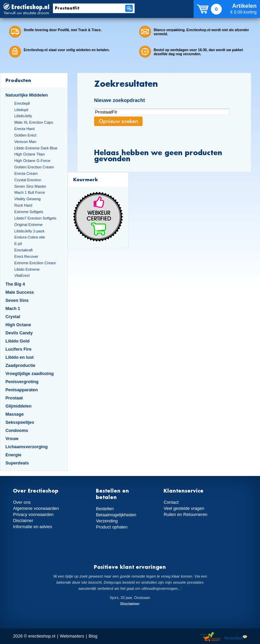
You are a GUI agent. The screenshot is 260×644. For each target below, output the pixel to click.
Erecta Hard (24, 129)
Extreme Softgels (29, 212)
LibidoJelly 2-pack (29, 231)
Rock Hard (23, 205)
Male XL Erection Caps (34, 122)
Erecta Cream (26, 173)
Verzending (107, 521)
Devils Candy (19, 333)
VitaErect (22, 275)
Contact (171, 502)
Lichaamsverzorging (27, 447)
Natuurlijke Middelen (27, 95)
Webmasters (72, 636)
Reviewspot (236, 637)
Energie (13, 455)
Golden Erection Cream (34, 167)
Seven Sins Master (30, 186)
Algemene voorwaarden (36, 508)
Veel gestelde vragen (184, 508)
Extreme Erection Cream (35, 263)
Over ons (22, 502)
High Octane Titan (29, 154)
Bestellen (105, 509)
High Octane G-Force (32, 161)
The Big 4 (15, 284)
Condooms (17, 430)
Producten (18, 80)
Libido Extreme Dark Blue (36, 148)
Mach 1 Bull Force (29, 192)
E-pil (18, 244)
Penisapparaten (22, 390)
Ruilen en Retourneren (185, 514)
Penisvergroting (22, 382)
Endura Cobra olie (29, 237)
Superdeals (17, 463)
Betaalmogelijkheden (116, 515)
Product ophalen (112, 527)
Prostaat (14, 398)
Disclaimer (23, 521)
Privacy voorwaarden (33, 514)
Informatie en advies (32, 527)
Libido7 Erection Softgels (35, 218)
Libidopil (21, 110)
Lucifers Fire (18, 349)
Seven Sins (17, 300)
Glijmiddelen (18, 406)
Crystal (13, 317)
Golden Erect (25, 135)
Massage (15, 414)
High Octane (18, 325)
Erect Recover (26, 256)
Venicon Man (25, 142)
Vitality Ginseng (27, 199)
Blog (93, 636)
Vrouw (12, 439)
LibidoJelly (23, 116)
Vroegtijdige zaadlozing (30, 373)
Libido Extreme (27, 269)
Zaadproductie (20, 365)
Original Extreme (28, 225)
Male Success (20, 292)
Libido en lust (19, 357)
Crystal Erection (28, 180)
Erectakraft (23, 250)
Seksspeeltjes (20, 422)
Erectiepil (22, 103)
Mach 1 (13, 308)
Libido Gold (17, 341)
